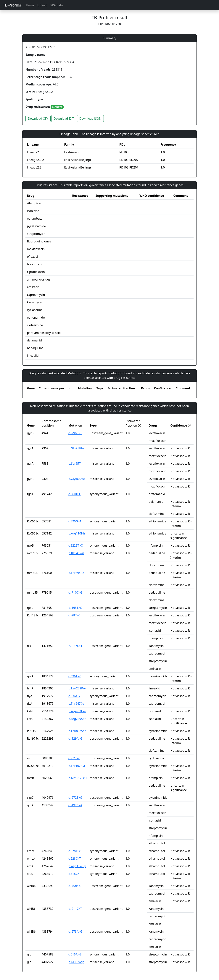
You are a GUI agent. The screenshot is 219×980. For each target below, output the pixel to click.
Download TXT (64, 119)
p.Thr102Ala (77, 766)
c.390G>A (75, 521)
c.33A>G (74, 696)
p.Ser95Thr (76, 464)
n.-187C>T (75, 646)
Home (30, 5)
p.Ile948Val (76, 553)
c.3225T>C (76, 545)
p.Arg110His (77, 533)
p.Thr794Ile (76, 573)
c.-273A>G (75, 932)
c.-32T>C (74, 758)
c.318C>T (75, 874)
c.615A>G (75, 954)
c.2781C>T (76, 851)
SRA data (57, 5)
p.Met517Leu (78, 778)
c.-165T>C (75, 608)
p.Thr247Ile (76, 704)
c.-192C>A (75, 805)
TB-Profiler (12, 5)
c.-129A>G (75, 738)
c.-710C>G (75, 592)
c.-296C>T (75, 433)
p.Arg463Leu (77, 711)
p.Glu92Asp (76, 962)
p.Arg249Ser (77, 719)
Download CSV (38, 119)
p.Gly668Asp (77, 479)
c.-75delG (75, 886)
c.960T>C (75, 494)
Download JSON (90, 119)
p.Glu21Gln (76, 448)
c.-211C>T (75, 909)
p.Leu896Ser (77, 731)
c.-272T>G (75, 798)
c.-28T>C (74, 615)
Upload (42, 5)
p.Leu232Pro (77, 688)
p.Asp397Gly (77, 866)
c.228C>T (75, 858)
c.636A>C (75, 676)
